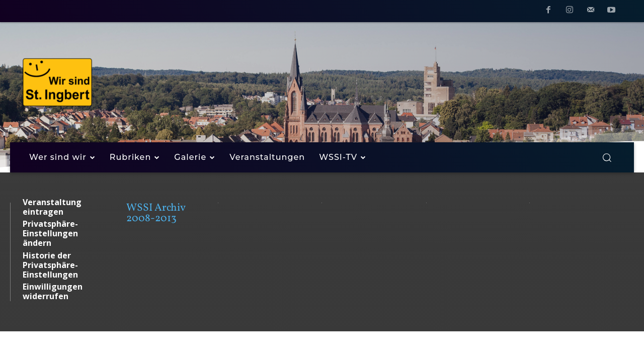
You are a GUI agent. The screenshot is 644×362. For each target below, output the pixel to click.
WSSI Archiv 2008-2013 (156, 213)
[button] (607, 157)
